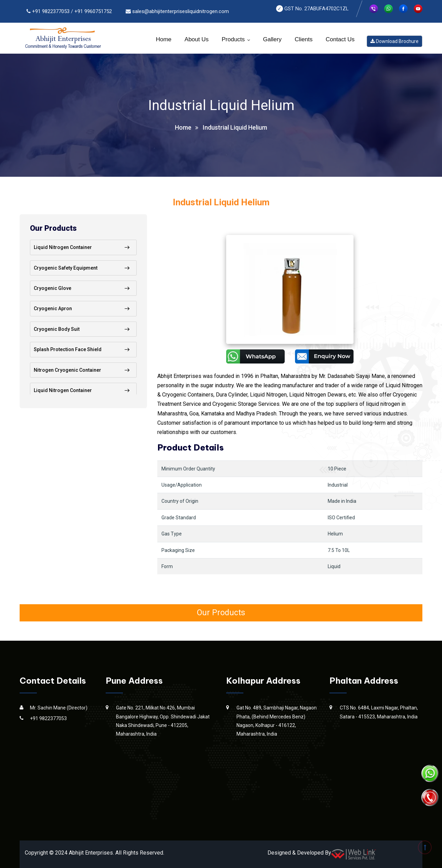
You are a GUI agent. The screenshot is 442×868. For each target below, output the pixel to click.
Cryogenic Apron (53, 308)
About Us (197, 39)
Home (164, 39)
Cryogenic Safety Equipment (66, 268)
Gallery (272, 39)
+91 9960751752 (93, 11)
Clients (304, 39)
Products (233, 39)
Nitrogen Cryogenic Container (67, 370)
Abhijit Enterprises (91, 853)
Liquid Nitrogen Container (63, 247)
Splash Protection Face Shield (68, 349)
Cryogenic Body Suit (57, 329)
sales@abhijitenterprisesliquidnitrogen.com (181, 11)
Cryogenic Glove (52, 288)
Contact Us (340, 39)
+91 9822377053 (51, 11)
